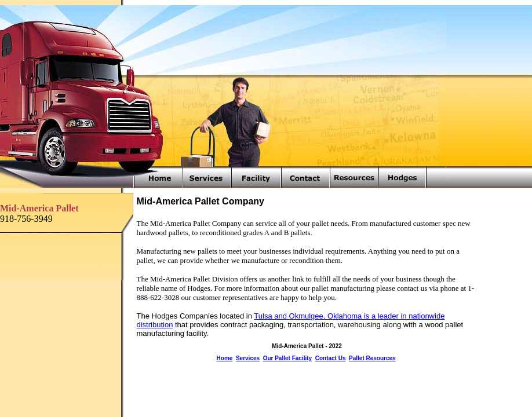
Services (248, 358)
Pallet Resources (372, 358)
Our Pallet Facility (287, 358)
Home (225, 358)
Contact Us (331, 358)
